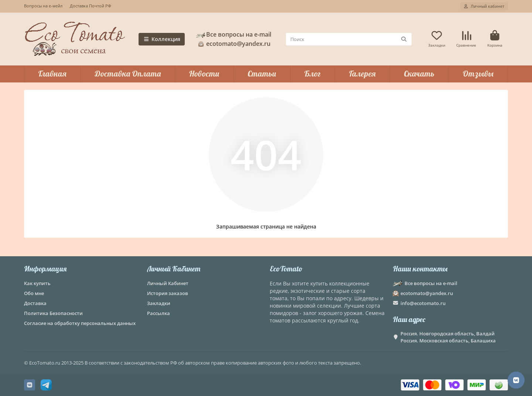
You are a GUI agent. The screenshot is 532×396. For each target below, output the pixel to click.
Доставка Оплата (128, 74)
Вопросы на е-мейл (43, 6)
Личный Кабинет (174, 269)
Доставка (35, 303)
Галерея (362, 74)
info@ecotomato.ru (423, 303)
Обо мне (34, 293)
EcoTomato (286, 269)
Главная (52, 74)
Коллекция (162, 39)
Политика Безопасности (53, 313)
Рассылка (158, 313)
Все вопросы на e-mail (233, 34)
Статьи (262, 74)
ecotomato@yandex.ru (233, 44)
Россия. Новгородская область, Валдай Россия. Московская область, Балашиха (448, 337)
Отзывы (478, 74)
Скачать (419, 74)
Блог (312, 74)
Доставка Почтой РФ (91, 6)
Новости (204, 74)
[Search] (349, 39)
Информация (45, 269)
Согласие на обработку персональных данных (80, 323)
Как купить (37, 283)
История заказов (168, 293)
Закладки (159, 303)
